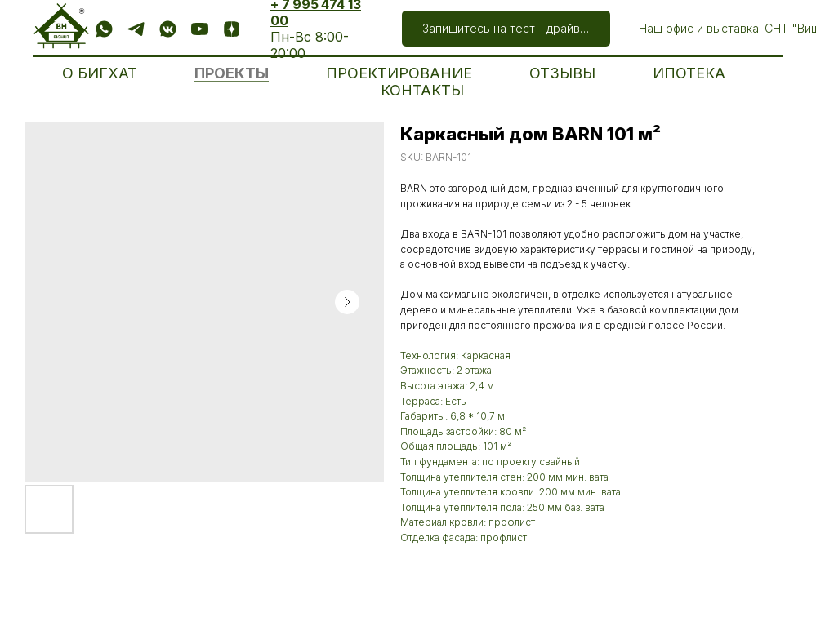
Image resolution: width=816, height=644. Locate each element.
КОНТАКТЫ (422, 90)
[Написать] (104, 29)
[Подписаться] (168, 29)
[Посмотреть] (200, 29)
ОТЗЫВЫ (562, 73)
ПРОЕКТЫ (232, 73)
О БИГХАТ (100, 73)
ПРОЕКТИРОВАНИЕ (399, 73)
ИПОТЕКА (689, 73)
